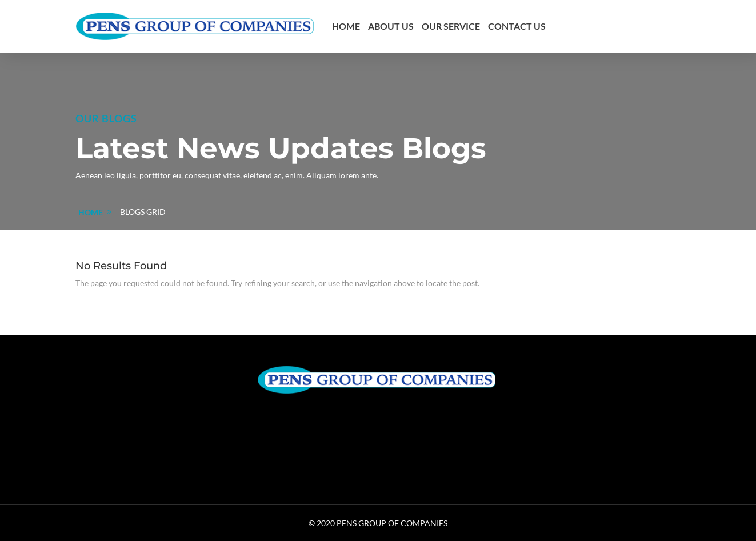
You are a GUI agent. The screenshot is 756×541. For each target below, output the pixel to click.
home (91, 212)
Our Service (451, 26)
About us (391, 26)
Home (346, 26)
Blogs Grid (143, 212)
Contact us (517, 26)
